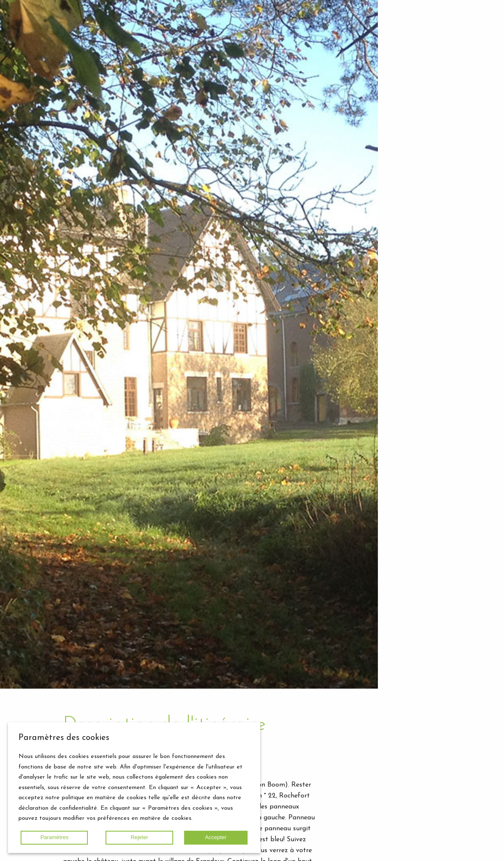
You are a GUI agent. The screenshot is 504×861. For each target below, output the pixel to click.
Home (411, 143)
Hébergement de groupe (439, 55)
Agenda (445, 187)
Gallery (412, 155)
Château (432, 68)
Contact (467, 199)
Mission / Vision (443, 112)
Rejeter (140, 837)
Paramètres (54, 837)
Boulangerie (437, 88)
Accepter (216, 837)
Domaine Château (431, 100)
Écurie (428, 78)
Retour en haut (441, 849)
